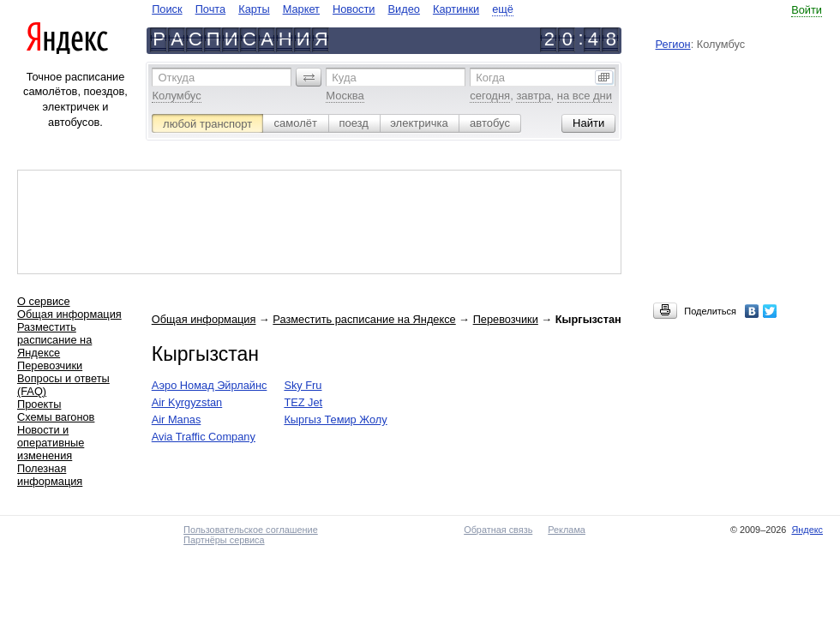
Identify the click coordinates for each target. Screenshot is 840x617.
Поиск (167, 9)
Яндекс (807, 530)
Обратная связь (498, 530)
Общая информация (69, 314)
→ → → (387, 319)
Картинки (456, 9)
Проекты (39, 404)
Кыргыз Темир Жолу (335, 419)
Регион (673, 44)
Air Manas (177, 419)
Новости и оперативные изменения (51, 443)
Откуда (176, 78)
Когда (490, 78)
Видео (404, 9)
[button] (309, 77)
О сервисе (44, 301)
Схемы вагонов (56, 417)
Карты (254, 9)
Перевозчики (50, 365)
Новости (354, 9)
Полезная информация (50, 475)
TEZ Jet (303, 402)
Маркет (301, 9)
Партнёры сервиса (224, 540)
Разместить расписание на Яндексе (54, 340)
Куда (344, 78)
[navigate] (333, 9)
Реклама (567, 530)
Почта (211, 9)
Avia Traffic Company (204, 437)
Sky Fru (303, 385)
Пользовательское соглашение (251, 530)
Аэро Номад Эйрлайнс (210, 385)
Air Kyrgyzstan (187, 402)
